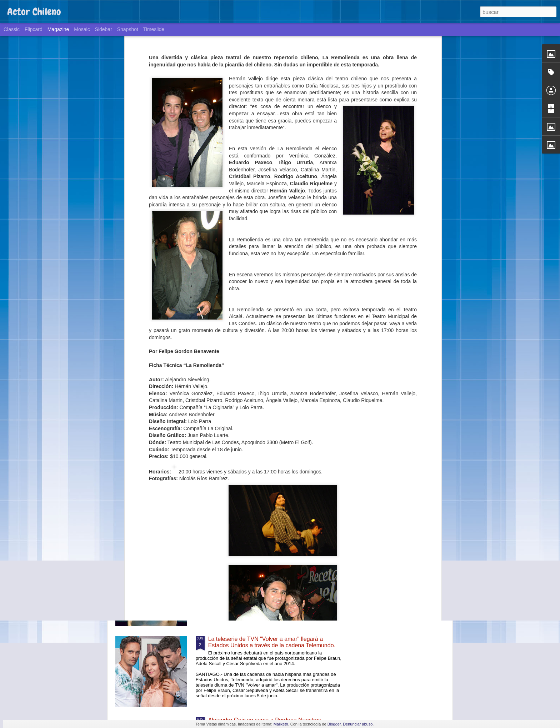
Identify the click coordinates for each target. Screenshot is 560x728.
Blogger (334, 724)
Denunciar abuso (358, 724)
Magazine (58, 29)
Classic (12, 29)
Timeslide (154, 29)
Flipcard (34, 29)
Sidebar (104, 29)
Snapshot (128, 29)
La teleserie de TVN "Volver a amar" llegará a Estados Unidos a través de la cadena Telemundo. (272, 642)
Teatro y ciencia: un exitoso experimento (259, 558)
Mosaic (82, 29)
